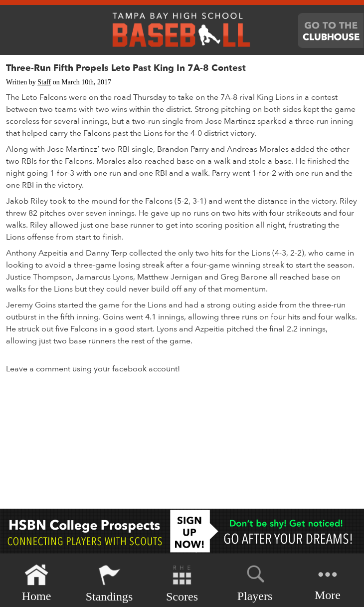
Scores (182, 583)
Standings (109, 583)
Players (255, 582)
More (328, 582)
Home (37, 583)
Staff (44, 82)
